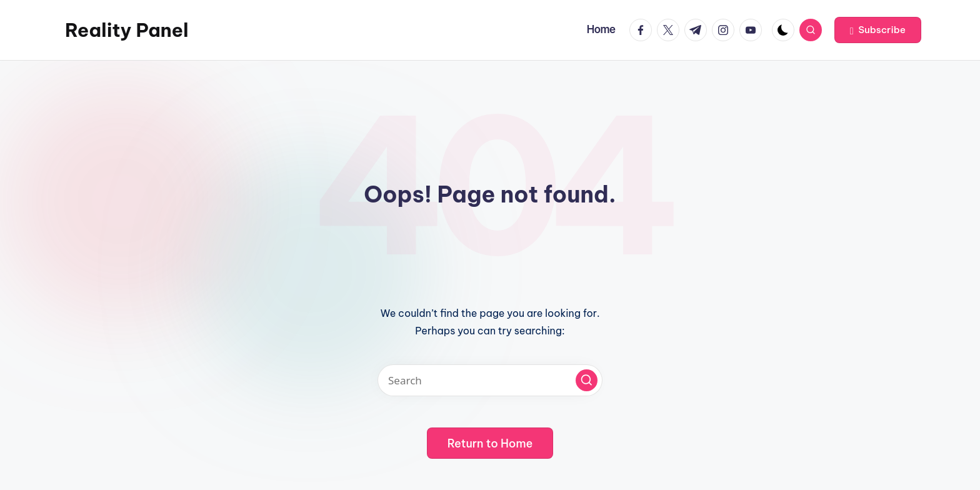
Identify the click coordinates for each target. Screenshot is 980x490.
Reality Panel (127, 30)
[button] (878, 30)
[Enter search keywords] (490, 380)
